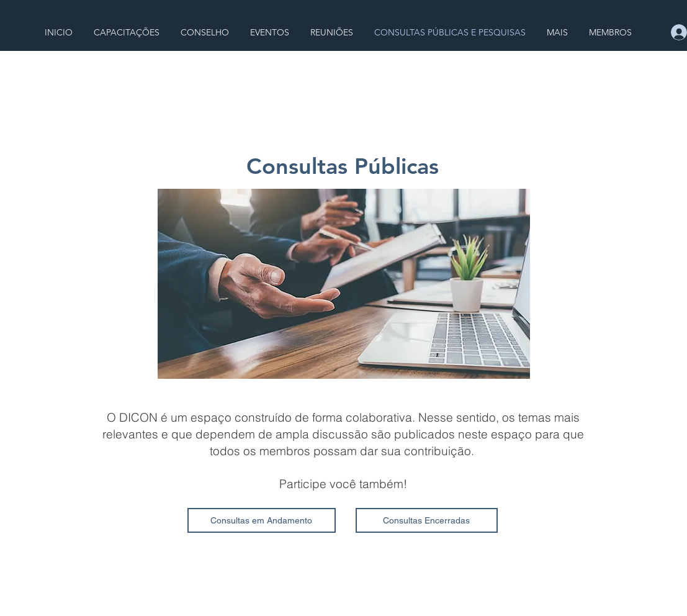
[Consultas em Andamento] (262, 520)
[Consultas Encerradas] (427, 520)
